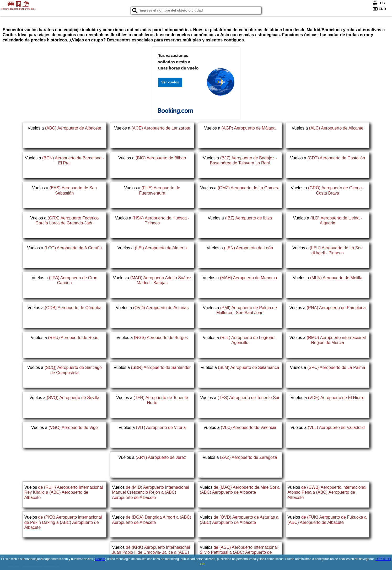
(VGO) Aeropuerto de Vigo (73, 427)
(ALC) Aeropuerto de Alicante (336, 128)
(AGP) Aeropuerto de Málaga (249, 128)
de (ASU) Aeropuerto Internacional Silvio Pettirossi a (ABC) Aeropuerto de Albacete (239, 552)
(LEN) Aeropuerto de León (248, 248)
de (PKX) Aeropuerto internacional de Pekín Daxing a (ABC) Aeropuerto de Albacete (63, 522)
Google (100, 559)
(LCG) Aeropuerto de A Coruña (73, 248)
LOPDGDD (383, 559)
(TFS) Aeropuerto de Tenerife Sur (249, 398)
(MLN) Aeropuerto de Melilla (336, 278)
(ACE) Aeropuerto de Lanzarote (161, 128)
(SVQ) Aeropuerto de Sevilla (73, 398)
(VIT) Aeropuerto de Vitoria (161, 427)
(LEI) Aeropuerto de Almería (161, 248)
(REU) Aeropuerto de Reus (73, 338)
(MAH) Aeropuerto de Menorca (249, 278)
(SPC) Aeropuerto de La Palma (336, 367)
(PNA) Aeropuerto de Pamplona (336, 308)
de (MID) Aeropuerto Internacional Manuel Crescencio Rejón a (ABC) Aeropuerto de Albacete (151, 492)
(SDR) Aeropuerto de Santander (161, 367)
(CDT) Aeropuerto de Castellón (336, 158)
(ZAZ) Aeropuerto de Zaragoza (249, 457)
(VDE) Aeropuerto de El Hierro (336, 398)
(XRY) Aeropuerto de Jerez (161, 457)
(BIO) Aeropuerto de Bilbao (161, 158)
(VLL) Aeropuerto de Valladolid (336, 427)
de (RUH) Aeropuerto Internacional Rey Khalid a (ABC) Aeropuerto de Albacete (64, 492)
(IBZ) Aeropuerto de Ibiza (248, 218)
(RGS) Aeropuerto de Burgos (161, 338)
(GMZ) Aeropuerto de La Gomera (249, 188)
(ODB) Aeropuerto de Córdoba (73, 308)
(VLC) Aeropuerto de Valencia (248, 427)
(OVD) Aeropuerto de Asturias (161, 308)
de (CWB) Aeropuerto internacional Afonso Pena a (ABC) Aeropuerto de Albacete (327, 492)
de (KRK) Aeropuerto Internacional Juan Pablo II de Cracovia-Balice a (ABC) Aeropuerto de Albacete (151, 552)
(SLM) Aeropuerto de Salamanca (248, 367)
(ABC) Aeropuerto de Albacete (73, 128)
